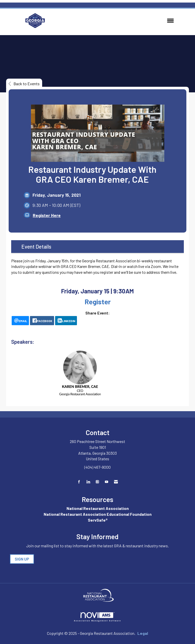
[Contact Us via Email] (116, 482)
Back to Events (24, 84)
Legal (143, 633)
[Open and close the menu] (117, 21)
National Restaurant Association (98, 508)
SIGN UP (22, 559)
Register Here (47, 215)
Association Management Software (97, 617)
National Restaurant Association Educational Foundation (98, 514)
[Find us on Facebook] (79, 482)
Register (98, 302)
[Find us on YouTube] (107, 482)
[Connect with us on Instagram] (97, 482)
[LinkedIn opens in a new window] (66, 321)
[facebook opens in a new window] (42, 321)
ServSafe (97, 520)
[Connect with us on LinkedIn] (88, 482)
